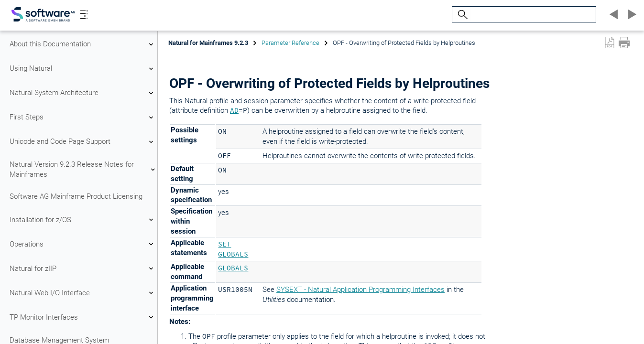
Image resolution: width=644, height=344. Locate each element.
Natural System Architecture (83, 93)
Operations (83, 244)
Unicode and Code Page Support (83, 142)
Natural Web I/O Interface (83, 293)
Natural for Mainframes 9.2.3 (208, 43)
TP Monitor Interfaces (83, 317)
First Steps (83, 118)
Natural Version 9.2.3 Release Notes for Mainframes (83, 169)
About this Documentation (83, 44)
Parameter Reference (290, 43)
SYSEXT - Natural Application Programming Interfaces (360, 290)
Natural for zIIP (83, 269)
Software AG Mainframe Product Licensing (76, 196)
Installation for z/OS (83, 220)
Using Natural (83, 69)
